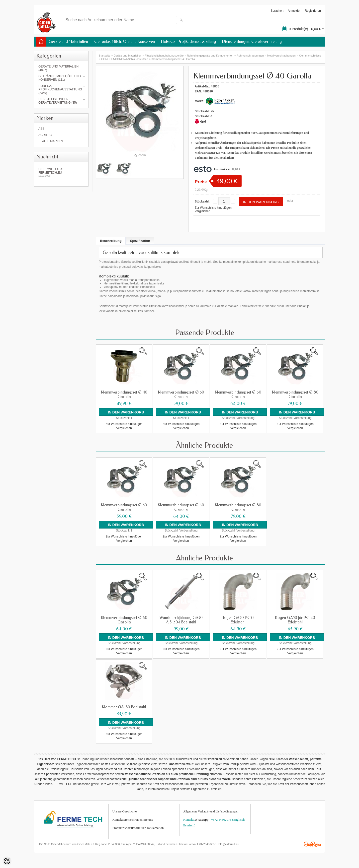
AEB (41, 129)
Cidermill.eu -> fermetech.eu (61, 172)
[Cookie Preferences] (7, 861)
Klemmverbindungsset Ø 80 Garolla (295, 395)
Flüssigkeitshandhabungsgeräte (164, 56)
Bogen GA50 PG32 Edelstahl (238, 620)
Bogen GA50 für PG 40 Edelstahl (295, 620)
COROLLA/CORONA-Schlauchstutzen (125, 59)
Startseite (104, 56)
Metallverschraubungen (281, 56)
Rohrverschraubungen (250, 56)
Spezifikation (140, 241)
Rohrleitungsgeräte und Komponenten (210, 56)
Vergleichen (203, 211)
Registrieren (313, 11)
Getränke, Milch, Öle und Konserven (125, 41)
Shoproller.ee (313, 844)
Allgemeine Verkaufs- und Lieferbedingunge (210, 811)
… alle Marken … (53, 141)
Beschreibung (111, 241)
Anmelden (294, 11)
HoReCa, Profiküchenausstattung (188, 41)
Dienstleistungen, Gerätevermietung (252, 41)
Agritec (45, 135)
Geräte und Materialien (68, 41)
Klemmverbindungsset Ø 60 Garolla (238, 395)
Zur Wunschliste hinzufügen (213, 208)
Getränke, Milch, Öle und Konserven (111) (60, 78)
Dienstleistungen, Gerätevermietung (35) (58, 101)
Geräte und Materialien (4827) (58, 68)
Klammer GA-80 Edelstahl (124, 707)
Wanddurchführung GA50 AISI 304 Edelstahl (181, 620)
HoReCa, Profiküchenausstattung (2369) (60, 89)
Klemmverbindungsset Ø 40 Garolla (173, 59)
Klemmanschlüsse (310, 56)
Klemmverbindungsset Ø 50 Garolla (181, 395)
